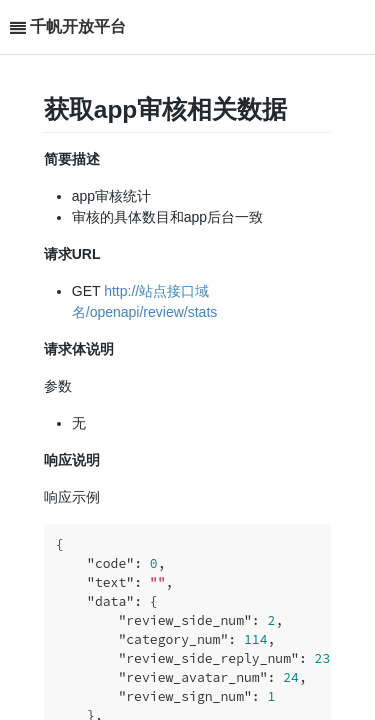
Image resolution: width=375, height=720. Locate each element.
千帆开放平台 (78, 26)
